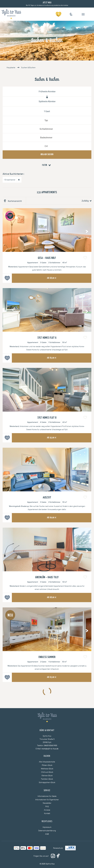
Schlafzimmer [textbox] (46, 129)
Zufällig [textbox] (85, 201)
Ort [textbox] (46, 146)
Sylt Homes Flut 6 (47, 338)
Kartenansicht (15, 201)
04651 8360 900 (50, 745)
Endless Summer (47, 657)
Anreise (47, 810)
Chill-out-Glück (47, 772)
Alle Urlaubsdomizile (47, 762)
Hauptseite (11, 67)
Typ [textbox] (46, 120)
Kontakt (47, 813)
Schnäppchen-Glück (47, 782)
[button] (83, 14)
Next (86, 231)
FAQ (47, 806)
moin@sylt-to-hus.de (50, 749)
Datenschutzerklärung (47, 831)
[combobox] (47, 120)
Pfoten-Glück (47, 765)
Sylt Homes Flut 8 (47, 418)
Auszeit (47, 498)
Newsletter (47, 803)
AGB (47, 834)
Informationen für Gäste (47, 796)
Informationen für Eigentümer (47, 800)
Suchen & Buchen (25, 67)
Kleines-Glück (47, 775)
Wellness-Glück (47, 769)
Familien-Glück (47, 779)
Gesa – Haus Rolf (47, 258)
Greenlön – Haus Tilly (47, 577)
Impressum (47, 827)
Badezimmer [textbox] (46, 137)
